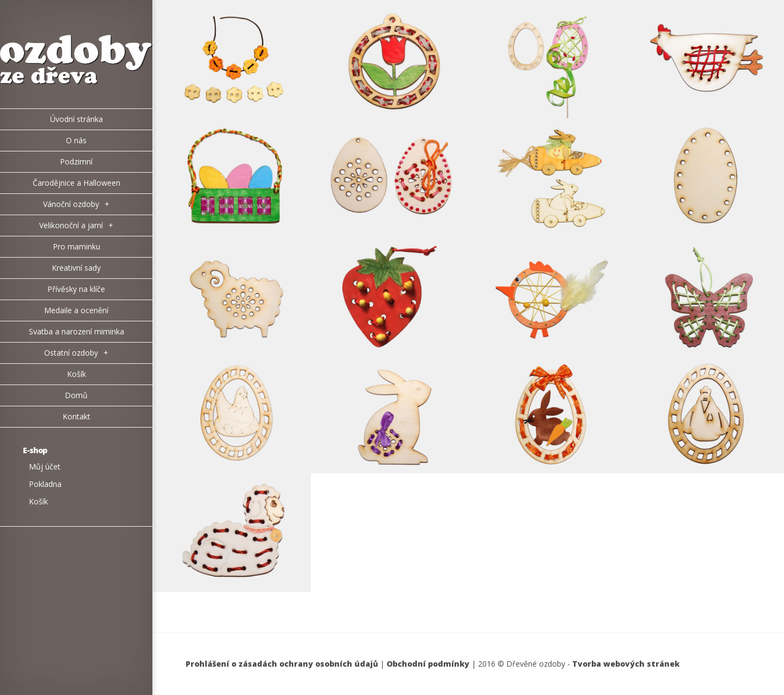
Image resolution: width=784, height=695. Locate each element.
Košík (38, 501)
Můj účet (45, 467)
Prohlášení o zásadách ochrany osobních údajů (282, 664)
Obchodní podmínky (428, 664)
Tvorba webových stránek (626, 664)
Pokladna (45, 484)
